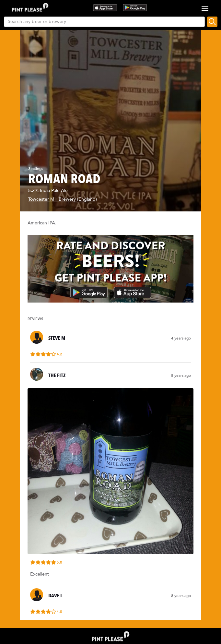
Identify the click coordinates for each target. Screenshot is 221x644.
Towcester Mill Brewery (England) (63, 199)
